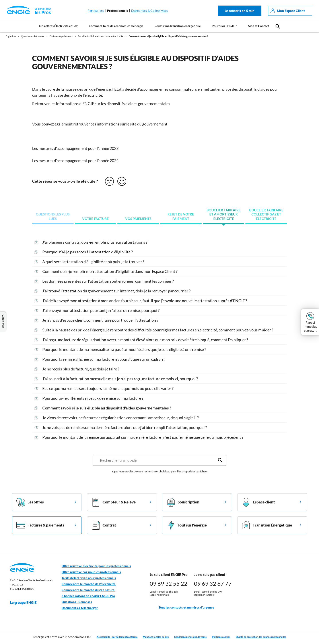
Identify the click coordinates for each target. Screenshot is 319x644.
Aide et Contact (258, 26)
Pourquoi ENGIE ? (224, 26)
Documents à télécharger (80, 608)
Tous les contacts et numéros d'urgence (182, 608)
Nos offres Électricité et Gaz (58, 26)
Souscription (183, 502)
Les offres (30, 502)
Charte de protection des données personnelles (261, 637)
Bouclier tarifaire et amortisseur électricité (224, 214)
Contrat (104, 525)
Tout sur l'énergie (187, 525)
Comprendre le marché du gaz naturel (89, 590)
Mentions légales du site (156, 637)
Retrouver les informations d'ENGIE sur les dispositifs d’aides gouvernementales (101, 104)
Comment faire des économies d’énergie (116, 26)
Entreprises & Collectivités (149, 11)
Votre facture (95, 219)
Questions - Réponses (77, 602)
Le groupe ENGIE (25, 603)
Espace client (258, 502)
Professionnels (117, 11)
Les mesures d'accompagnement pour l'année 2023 (75, 148)
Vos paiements (138, 219)
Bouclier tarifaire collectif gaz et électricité (266, 214)
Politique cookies (221, 637)
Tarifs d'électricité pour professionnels (89, 578)
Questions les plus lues (53, 216)
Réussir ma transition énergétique (178, 26)
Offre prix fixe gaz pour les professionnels (91, 572)
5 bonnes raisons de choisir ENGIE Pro (88, 596)
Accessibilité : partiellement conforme (117, 637)
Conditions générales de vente (190, 637)
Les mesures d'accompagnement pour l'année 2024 (76, 161)
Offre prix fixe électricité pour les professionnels (96, 566)
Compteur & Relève (114, 502)
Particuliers (96, 11)
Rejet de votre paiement (181, 216)
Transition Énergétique (267, 525)
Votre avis (3, 322)
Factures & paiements (40, 525)
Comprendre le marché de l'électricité (89, 584)
